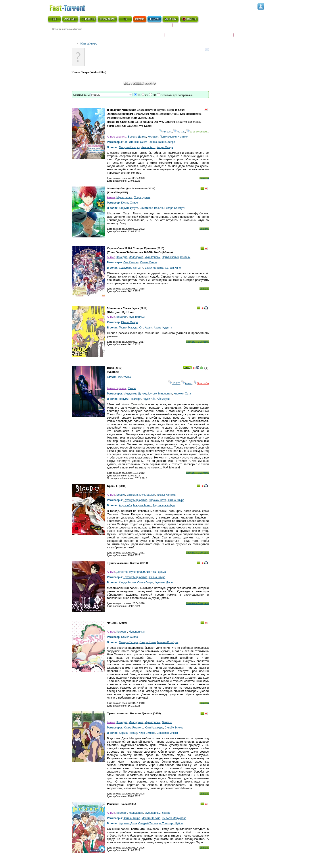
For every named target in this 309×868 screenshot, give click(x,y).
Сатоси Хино (173, 268)
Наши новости (220, 32)
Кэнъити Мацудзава (174, 818)
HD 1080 (165, 132)
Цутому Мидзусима (160, 394)
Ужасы (132, 388)
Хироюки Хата (182, 394)
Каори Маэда (165, 147)
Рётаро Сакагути (175, 208)
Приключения (168, 137)
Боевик (132, 137)
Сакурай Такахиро (150, 823)
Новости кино (151, 32)
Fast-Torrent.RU (72, 7)
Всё (127, 83)
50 (154, 95)
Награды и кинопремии (186, 32)
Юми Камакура (154, 728)
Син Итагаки (131, 142)
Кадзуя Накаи (127, 583)
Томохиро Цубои (173, 823)
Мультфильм (124, 197)
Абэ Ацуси (163, 399)
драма (146, 197)
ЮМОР (139, 19)
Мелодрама (136, 257)
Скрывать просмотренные (177, 95)
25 (147, 95)
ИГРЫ (170, 19)
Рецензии (203, 27)
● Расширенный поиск (109, 34)
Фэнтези (183, 137)
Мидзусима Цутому (135, 394)
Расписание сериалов (231, 27)
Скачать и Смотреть (197, 342)
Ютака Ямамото (133, 728)
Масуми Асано (142, 505)
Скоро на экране (157, 27)
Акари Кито (148, 147)
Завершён (201, 383)
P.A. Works (124, 377)
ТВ (125, 19)
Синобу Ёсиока (174, 728)
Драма (142, 137)
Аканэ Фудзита (163, 328)
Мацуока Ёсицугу (130, 147)
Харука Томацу (128, 733)
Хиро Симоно (147, 733)
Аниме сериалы (117, 137)
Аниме (111, 197)
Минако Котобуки (168, 642)
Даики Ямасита (154, 268)
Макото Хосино (151, 818)
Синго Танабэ (148, 142)
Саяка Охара (145, 583)
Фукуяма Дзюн (164, 583)
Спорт (137, 197)
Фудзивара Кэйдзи (164, 505)
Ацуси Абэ (149, 399)
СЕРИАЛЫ (88, 19)
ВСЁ (54, 19)
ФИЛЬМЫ (70, 19)
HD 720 (179, 132)
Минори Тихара (129, 642)
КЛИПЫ (189, 19)
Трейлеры (243, 32)
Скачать (204, 178)
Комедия (153, 137)
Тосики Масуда (128, 328)
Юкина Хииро (89, 44)
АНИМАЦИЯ (107, 19)
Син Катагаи (131, 262)
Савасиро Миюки (167, 733)
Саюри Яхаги (148, 642)
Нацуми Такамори (130, 399)
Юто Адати (146, 328)
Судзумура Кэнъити (131, 268)
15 (139, 95)
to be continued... (198, 132)
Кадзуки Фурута (129, 208)
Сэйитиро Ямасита (151, 208)
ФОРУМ (154, 19)
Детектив (132, 495)
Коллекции (183, 27)
